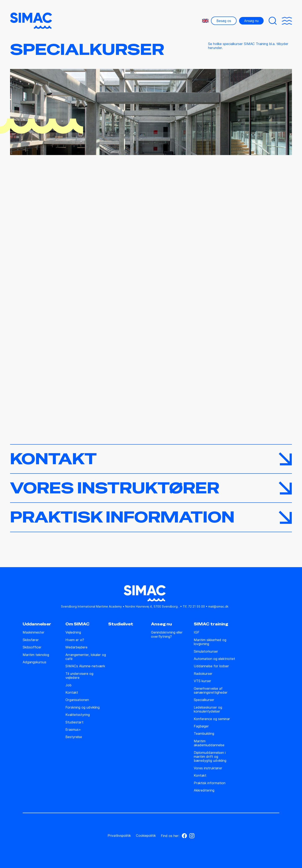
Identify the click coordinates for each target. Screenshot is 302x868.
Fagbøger (201, 726)
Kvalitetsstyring (78, 715)
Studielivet (121, 624)
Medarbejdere (76, 647)
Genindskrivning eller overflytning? (167, 634)
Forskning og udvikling (83, 707)
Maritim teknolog (36, 655)
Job (68, 685)
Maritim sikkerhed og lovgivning (210, 642)
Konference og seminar (212, 719)
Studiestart (74, 722)
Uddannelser (37, 624)
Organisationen (77, 700)
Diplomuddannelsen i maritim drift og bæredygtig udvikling (210, 757)
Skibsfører (31, 640)
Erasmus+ (73, 730)
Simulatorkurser (206, 651)
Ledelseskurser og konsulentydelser (208, 709)
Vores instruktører (208, 768)
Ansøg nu (251, 21)
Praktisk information (210, 783)
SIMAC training (211, 624)
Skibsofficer (32, 647)
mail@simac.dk (218, 606)
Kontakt (72, 693)
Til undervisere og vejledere (79, 676)
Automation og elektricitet (214, 659)
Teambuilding (204, 734)
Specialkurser (204, 700)
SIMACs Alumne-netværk (85, 666)
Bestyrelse (74, 737)
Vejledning (73, 632)
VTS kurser (202, 681)
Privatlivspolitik (119, 836)
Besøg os (224, 21)
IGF (197, 632)
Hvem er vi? (75, 640)
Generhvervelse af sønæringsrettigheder (211, 691)
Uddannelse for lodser (211, 666)
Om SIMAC (77, 624)
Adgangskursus (34, 662)
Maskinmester (34, 632)
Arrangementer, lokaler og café (86, 657)
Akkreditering (204, 790)
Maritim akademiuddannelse (209, 743)
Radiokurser (203, 674)
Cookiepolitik (146, 836)
